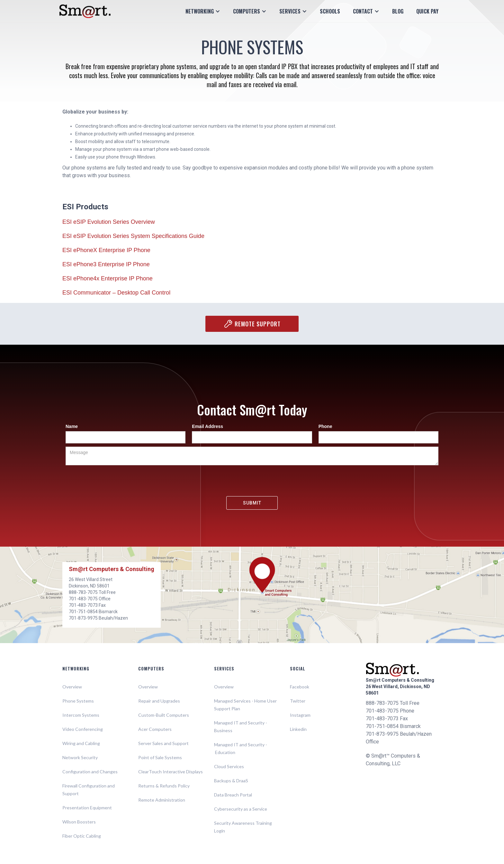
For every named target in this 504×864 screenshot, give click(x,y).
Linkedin (298, 729)
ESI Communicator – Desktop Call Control (116, 293)
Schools (330, 11)
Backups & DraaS (231, 781)
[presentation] (252, 481)
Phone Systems (78, 701)
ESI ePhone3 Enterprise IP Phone (106, 264)
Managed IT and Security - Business (241, 727)
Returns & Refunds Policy (164, 786)
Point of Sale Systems (160, 757)
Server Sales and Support (163, 743)
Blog (398, 11)
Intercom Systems (81, 715)
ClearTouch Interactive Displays (171, 772)
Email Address (207, 426)
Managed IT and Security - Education (241, 748)
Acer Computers (155, 729)
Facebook (300, 687)
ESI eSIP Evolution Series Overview (109, 222)
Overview (72, 687)
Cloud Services (229, 766)
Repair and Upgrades (159, 701)
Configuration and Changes (90, 772)
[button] (203, 11)
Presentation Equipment (87, 808)
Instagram (300, 715)
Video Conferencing (83, 729)
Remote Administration (162, 800)
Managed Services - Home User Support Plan (245, 705)
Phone (325, 426)
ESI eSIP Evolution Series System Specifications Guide (133, 236)
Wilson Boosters (79, 822)
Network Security (80, 757)
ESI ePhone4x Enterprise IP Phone (108, 278)
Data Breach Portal (233, 795)
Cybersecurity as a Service (241, 809)
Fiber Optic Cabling (82, 836)
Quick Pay (427, 11)
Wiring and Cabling (81, 743)
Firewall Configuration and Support (89, 790)
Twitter (298, 701)
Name (72, 426)
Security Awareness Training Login (243, 827)
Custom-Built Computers (164, 715)
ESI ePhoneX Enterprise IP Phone (106, 250)
